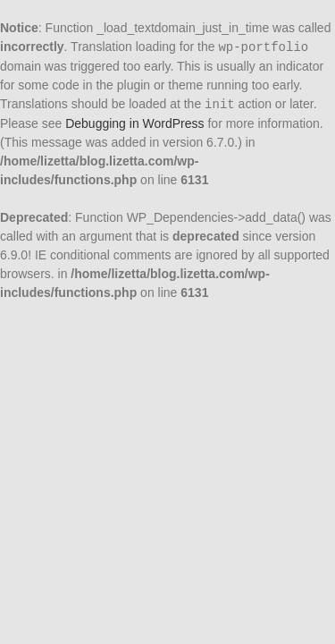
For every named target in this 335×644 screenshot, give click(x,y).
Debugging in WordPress (134, 123)
